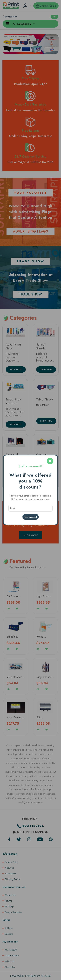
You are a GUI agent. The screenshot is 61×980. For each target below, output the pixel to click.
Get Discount (31, 517)
